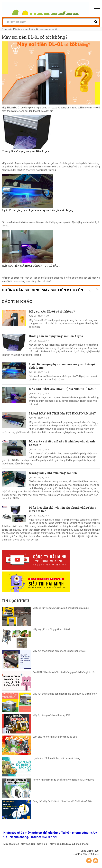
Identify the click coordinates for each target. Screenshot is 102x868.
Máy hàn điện (28, 844)
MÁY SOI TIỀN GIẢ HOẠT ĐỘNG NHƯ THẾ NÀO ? (31, 266)
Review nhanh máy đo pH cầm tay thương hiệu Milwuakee (63, 780)
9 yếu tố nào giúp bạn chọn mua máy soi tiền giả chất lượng (38, 210)
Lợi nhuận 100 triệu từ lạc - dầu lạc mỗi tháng (56, 758)
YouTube (96, 861)
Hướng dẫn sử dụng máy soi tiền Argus (25, 151)
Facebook (89, 861)
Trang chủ (6, 29)
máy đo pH (43, 844)
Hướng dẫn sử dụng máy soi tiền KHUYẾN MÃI (47, 290)
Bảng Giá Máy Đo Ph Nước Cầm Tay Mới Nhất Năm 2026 (62, 801)
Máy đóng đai (57, 844)
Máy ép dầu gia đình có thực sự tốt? (51, 715)
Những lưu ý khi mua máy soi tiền (53, 473)
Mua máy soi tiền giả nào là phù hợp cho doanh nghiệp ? (62, 443)
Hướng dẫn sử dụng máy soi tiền (44, 29)
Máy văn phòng (20, 29)
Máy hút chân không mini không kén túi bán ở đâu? (59, 651)
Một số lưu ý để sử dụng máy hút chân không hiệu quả (61, 608)
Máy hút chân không (77, 844)
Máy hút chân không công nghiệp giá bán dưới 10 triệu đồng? (65, 694)
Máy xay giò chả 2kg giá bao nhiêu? (51, 630)
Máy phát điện (11, 844)
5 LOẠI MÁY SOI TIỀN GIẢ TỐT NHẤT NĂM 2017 (62, 413)
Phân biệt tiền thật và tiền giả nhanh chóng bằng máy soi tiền (63, 509)
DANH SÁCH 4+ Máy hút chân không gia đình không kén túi (64, 672)
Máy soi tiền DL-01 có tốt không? (35, 37)
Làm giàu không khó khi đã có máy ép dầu (55, 737)
